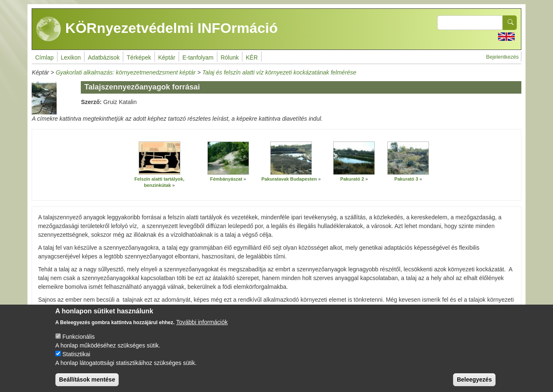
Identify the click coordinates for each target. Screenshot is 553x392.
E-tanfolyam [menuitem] (198, 57)
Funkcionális (79, 340)
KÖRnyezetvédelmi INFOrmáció (157, 29)
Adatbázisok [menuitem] (104, 57)
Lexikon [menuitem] (71, 57)
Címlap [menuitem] (44, 57)
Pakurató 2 (352, 179)
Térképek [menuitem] (139, 57)
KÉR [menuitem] (252, 57)
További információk (202, 326)
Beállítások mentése (87, 383)
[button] (159, 158)
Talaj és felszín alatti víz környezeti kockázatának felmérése (279, 72)
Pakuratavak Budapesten (289, 179)
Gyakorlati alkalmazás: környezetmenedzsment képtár (126, 72)
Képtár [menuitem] (167, 57)
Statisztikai (76, 358)
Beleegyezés (474, 383)
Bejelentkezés (502, 57)
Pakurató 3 (406, 179)
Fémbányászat (226, 179)
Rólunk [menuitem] (230, 57)
